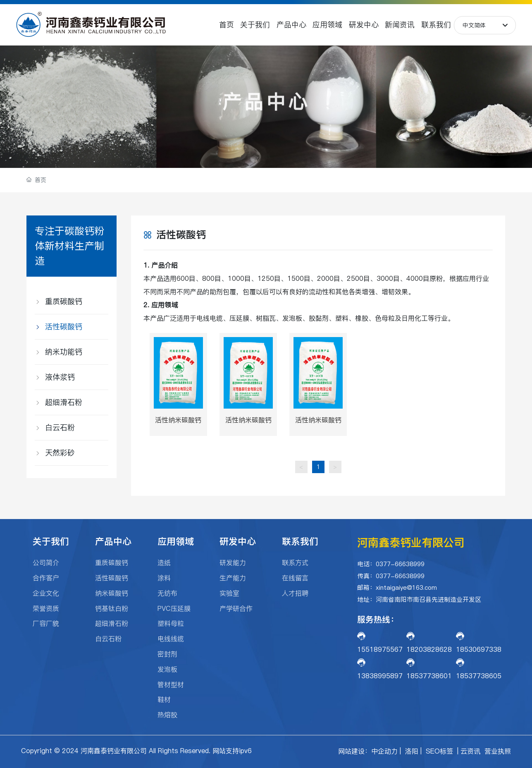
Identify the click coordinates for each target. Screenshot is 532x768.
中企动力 (384, 751)
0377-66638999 (401, 564)
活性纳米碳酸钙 (178, 420)
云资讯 (470, 751)
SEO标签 (439, 751)
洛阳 (412, 751)
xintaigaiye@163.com (406, 587)
